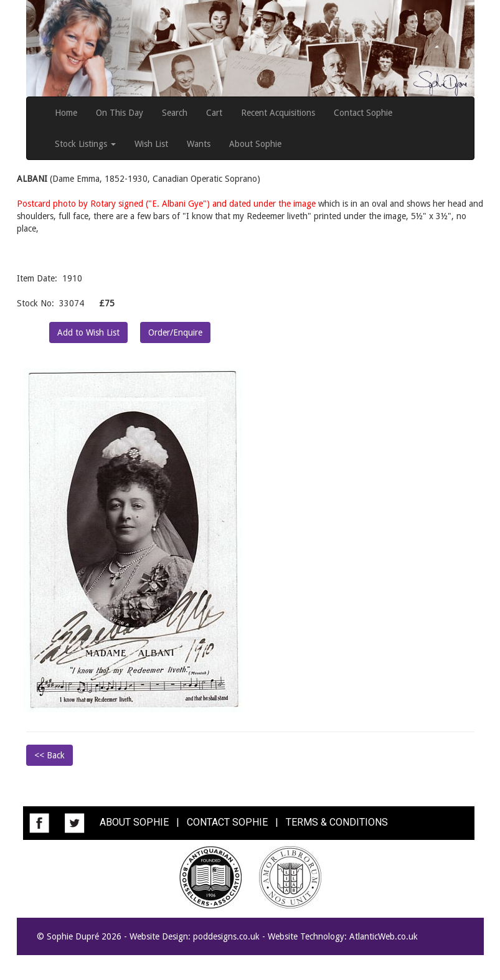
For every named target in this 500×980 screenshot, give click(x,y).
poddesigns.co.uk (226, 936)
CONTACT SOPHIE (227, 822)
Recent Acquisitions (278, 113)
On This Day (120, 113)
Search (175, 113)
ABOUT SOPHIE (134, 822)
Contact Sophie (363, 113)
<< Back (50, 755)
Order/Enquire (175, 332)
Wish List (151, 144)
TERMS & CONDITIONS (337, 822)
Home (66, 113)
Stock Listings (85, 144)
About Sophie (255, 144)
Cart (214, 113)
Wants (199, 144)
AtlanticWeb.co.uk (384, 936)
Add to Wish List (88, 332)
